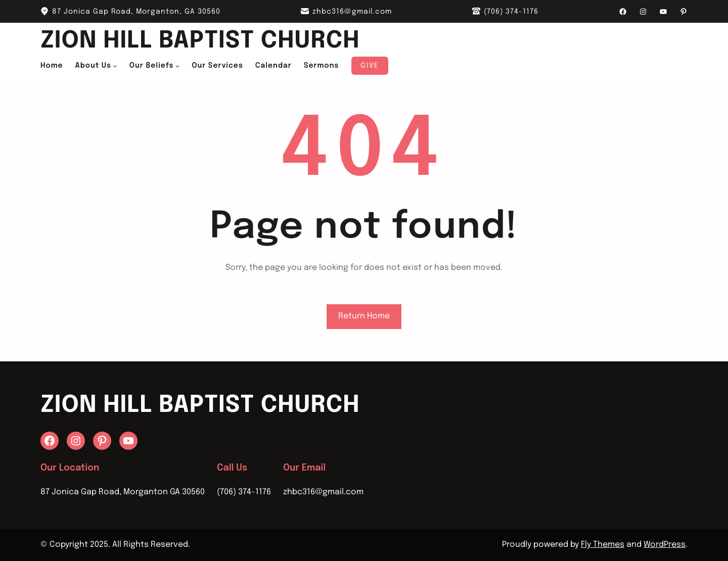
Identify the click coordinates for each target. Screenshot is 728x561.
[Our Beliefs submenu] (177, 66)
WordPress (665, 545)
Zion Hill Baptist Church (200, 41)
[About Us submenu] (115, 66)
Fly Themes (603, 545)
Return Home (364, 316)
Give (370, 66)
